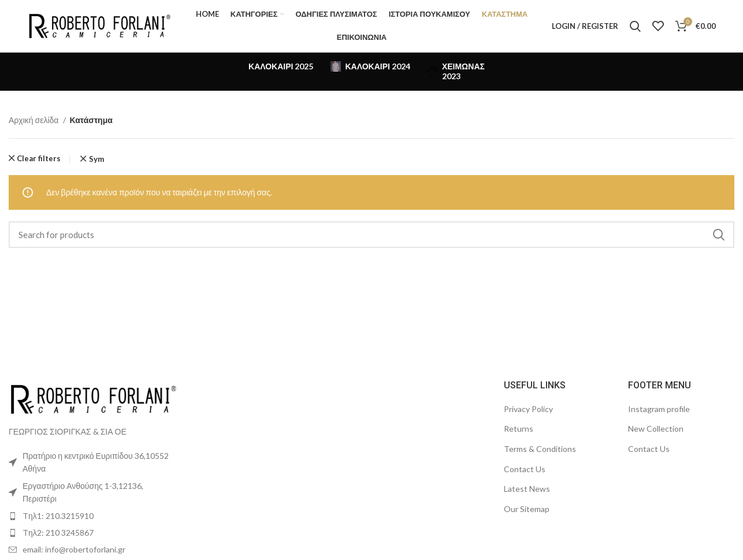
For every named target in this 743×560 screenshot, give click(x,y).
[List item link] (93, 516)
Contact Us (525, 469)
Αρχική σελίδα (34, 120)
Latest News (527, 489)
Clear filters (39, 159)
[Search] (635, 26)
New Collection (656, 429)
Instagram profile (659, 409)
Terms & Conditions (540, 449)
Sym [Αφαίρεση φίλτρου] (96, 159)
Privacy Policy (528, 409)
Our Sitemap (527, 509)
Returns (519, 429)
